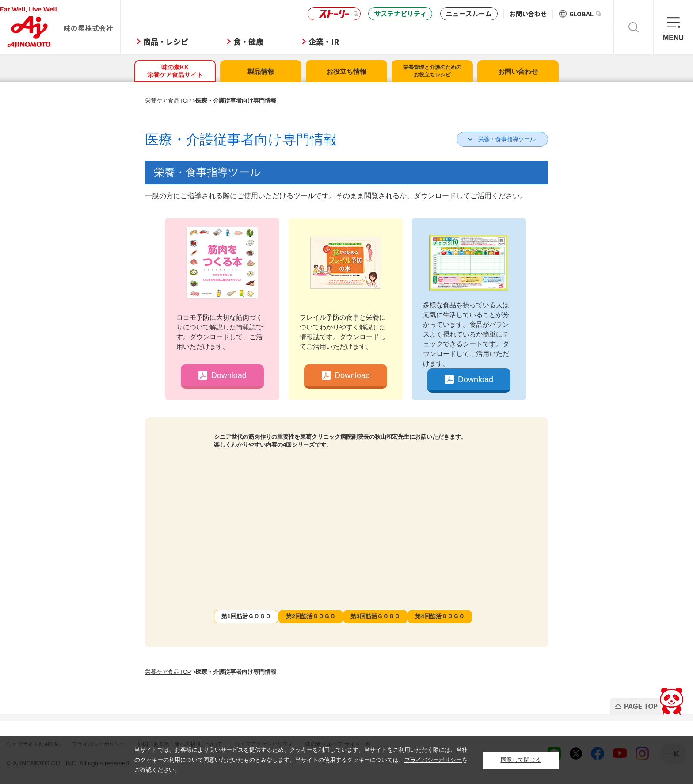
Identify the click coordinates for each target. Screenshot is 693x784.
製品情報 (261, 71)
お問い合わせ (528, 14)
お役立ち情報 (346, 71)
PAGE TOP (633, 698)
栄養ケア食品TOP (168, 101)
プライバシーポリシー (433, 760)
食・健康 (279, 41)
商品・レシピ (196, 41)
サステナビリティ (400, 13)
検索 (634, 27)
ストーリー (333, 14)
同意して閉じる (521, 760)
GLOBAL (585, 14)
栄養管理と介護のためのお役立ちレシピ (432, 71)
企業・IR (354, 41)
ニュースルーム (469, 13)
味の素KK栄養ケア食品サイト (175, 71)
